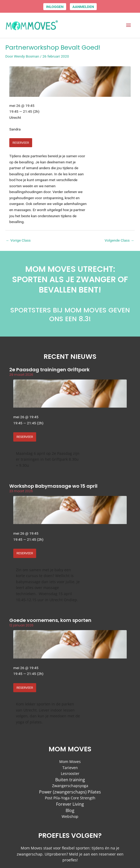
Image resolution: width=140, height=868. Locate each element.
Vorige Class (18, 240)
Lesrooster (70, 773)
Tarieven (70, 768)
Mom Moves (70, 762)
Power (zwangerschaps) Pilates (70, 792)
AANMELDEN (83, 7)
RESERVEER (21, 143)
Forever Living (70, 804)
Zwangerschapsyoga (70, 786)
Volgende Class (119, 240)
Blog (70, 810)
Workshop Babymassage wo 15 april (53, 486)
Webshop (70, 816)
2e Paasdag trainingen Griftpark (49, 370)
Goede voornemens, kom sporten (50, 620)
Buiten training (70, 780)
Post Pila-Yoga (57, 798)
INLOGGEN (55, 7)
